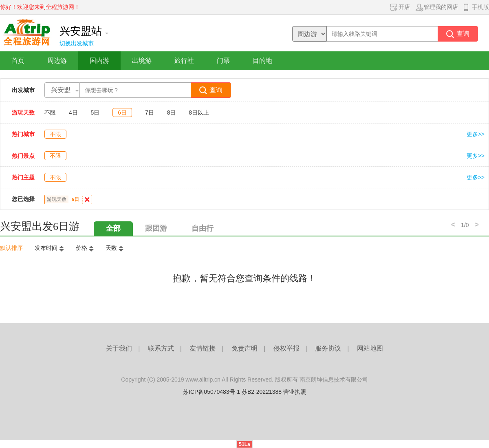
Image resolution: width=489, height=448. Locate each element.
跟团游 (156, 228)
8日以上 (199, 113)
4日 (73, 113)
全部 (113, 228)
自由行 (203, 228)
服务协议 (328, 348)
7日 (150, 113)
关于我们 (119, 348)
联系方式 (161, 348)
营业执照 (295, 392)
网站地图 (370, 348)
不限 (50, 113)
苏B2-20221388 (262, 392)
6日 (122, 113)
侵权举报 (286, 348)
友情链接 (203, 348)
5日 (95, 113)
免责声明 (244, 348)
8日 (172, 113)
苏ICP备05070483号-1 (211, 392)
